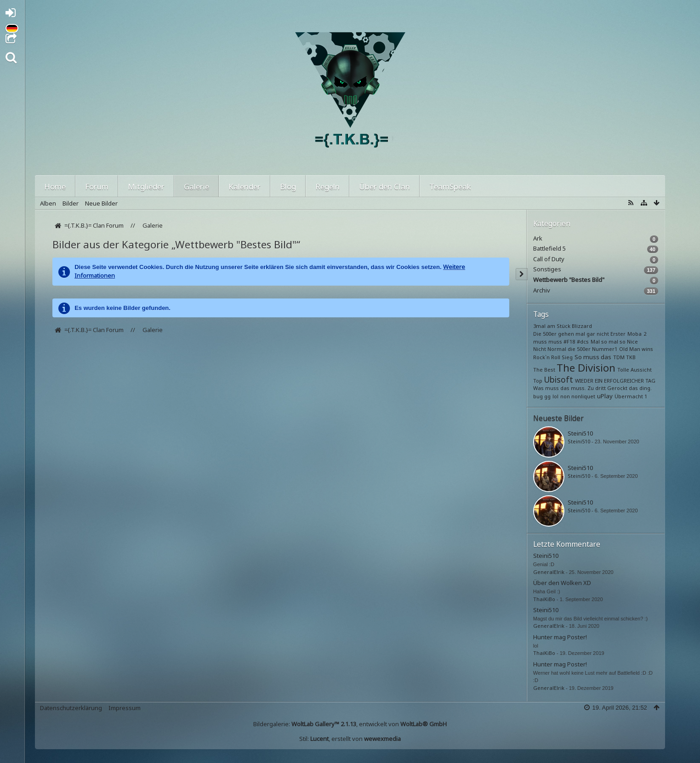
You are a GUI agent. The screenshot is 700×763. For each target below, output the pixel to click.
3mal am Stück (552, 326)
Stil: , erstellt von (350, 739)
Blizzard (582, 326)
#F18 (569, 341)
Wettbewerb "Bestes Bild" (569, 280)
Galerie (196, 186)
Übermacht (629, 396)
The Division (586, 367)
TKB (631, 357)
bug (538, 396)
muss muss (548, 341)
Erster (618, 334)
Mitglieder (146, 186)
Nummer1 (605, 349)
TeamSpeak (450, 186)
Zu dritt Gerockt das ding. (620, 388)
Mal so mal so (608, 341)
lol (555, 396)
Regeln (327, 186)
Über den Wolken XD (562, 583)
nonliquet (583, 396)
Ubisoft (558, 379)
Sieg (567, 357)
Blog (288, 186)
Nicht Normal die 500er (562, 349)
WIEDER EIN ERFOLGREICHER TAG (615, 381)
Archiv (542, 290)
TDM (619, 357)
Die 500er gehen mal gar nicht (571, 334)
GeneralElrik (549, 572)
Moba (635, 334)
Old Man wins (636, 349)
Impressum (125, 708)
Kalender (245, 186)
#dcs (583, 341)
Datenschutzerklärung (71, 708)
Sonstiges (547, 269)
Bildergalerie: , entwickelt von (350, 724)
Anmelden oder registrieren (13, 14)
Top (538, 381)
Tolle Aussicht (635, 370)
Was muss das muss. (560, 388)
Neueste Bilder (558, 418)
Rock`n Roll (547, 357)
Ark (538, 238)
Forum (97, 186)
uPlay (605, 396)
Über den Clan (384, 186)
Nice (632, 341)
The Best (544, 370)
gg (547, 396)
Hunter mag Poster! (560, 637)
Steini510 (580, 433)
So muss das (593, 357)
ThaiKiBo (544, 599)
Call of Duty (549, 259)
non (565, 396)
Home (55, 186)
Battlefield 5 (549, 249)
